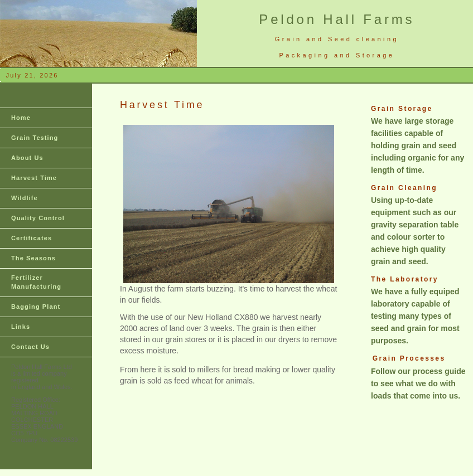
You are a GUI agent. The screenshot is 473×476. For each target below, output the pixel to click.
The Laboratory (405, 279)
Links (21, 327)
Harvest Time (34, 178)
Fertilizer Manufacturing (36, 282)
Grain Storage (402, 109)
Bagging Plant (36, 307)
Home (21, 118)
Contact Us (30, 347)
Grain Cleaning (404, 188)
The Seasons (33, 258)
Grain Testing (35, 138)
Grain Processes (409, 358)
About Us (27, 158)
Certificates (32, 238)
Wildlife (25, 198)
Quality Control (38, 218)
